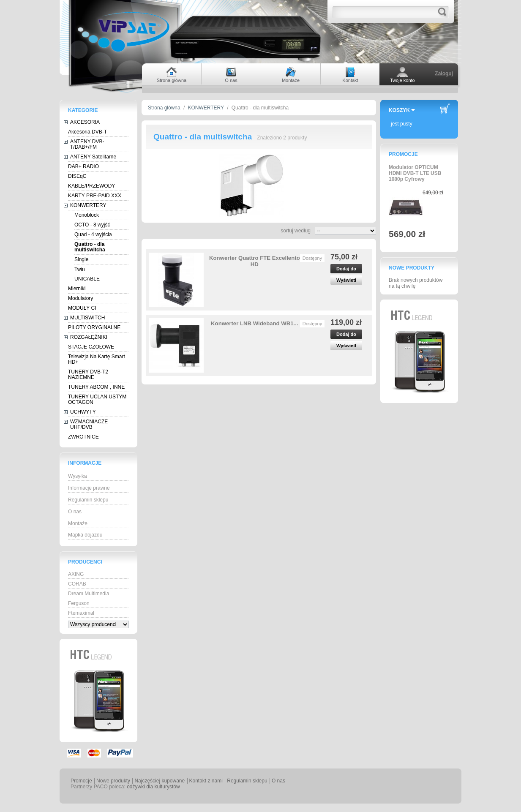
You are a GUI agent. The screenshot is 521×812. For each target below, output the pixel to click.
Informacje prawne (89, 488)
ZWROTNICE (83, 437)
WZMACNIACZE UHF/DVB (89, 424)
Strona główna (164, 108)
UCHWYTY (83, 412)
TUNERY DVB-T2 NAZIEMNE (88, 375)
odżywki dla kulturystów (153, 787)
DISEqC (77, 176)
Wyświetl (346, 280)
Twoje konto (402, 80)
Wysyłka (78, 476)
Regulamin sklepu (88, 500)
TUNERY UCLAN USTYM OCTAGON (97, 399)
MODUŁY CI (82, 308)
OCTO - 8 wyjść (92, 225)
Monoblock (87, 215)
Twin (80, 269)
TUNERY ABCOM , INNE (96, 387)
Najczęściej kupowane (160, 781)
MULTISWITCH (87, 318)
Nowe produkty (412, 268)
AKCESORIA (85, 122)
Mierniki (77, 289)
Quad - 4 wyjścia (93, 234)
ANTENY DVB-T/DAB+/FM (87, 144)
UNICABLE (87, 279)
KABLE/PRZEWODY (91, 186)
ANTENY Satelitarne (93, 157)
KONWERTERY (88, 205)
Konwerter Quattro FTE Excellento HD (255, 261)
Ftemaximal (81, 613)
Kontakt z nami (206, 781)
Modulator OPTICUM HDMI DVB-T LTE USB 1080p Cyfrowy (415, 173)
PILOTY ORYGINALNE (94, 327)
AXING (76, 574)
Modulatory (80, 298)
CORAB (77, 584)
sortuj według (296, 231)
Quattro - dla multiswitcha (90, 247)
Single (81, 259)
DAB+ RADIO (83, 166)
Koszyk (399, 110)
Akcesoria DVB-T (87, 132)
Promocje (403, 154)
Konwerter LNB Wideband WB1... (255, 323)
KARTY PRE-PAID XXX (95, 196)
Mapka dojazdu (85, 535)
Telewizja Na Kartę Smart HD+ (97, 359)
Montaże (78, 523)
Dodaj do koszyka (346, 270)
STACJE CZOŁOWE (91, 347)
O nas (75, 512)
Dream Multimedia (89, 594)
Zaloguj (444, 74)
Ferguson (79, 603)
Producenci (85, 562)
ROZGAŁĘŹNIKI (89, 337)
